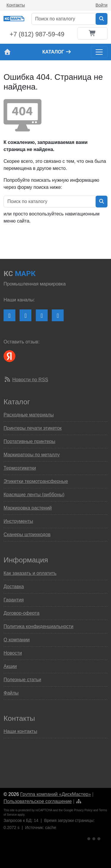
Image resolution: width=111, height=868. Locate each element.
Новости (13, 653)
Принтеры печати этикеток (33, 428)
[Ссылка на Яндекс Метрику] (94, 838)
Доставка (14, 586)
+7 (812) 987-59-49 (37, 34)
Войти (102, 5)
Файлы (11, 693)
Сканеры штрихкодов (27, 534)
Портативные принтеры (29, 441)
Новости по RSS (30, 380)
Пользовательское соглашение (38, 801)
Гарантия (14, 600)
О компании (17, 640)
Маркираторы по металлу (32, 455)
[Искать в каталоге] (102, 19)
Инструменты (18, 521)
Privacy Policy (83, 810)
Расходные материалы (29, 415)
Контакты (16, 5)
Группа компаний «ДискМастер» (55, 794)
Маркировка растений (28, 508)
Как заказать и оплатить (30, 573)
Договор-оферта (21, 613)
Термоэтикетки (20, 468)
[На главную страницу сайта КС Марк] (7, 52)
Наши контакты (20, 731)
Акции (10, 666)
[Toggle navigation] (99, 52)
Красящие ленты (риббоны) (34, 495)
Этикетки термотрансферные (36, 481)
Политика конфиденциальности (38, 626)
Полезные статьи (22, 680)
